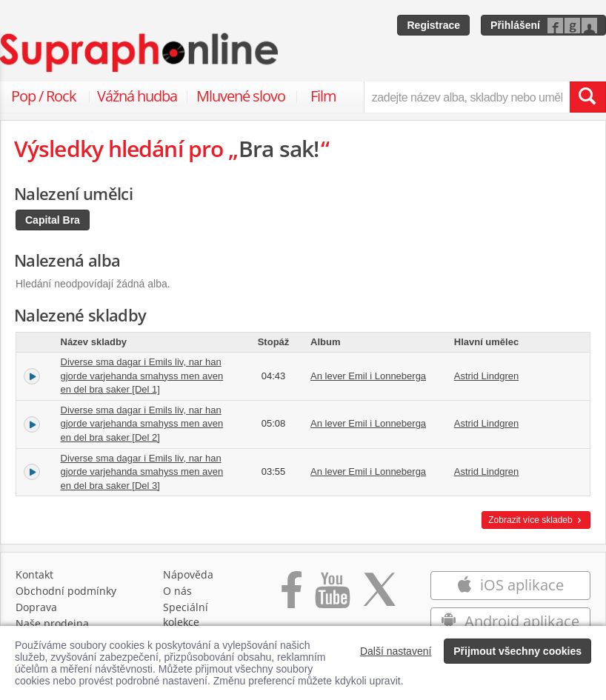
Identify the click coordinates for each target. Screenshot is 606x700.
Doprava (36, 607)
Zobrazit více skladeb (536, 520)
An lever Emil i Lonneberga (368, 376)
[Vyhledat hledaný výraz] (587, 97)
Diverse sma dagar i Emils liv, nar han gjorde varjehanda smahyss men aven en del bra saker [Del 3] (142, 472)
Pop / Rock (44, 96)
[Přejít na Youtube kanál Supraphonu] (332, 597)
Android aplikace (510, 621)
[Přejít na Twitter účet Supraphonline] (379, 597)
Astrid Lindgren (486, 376)
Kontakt (34, 574)
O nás (177, 591)
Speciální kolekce (186, 614)
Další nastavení (396, 651)
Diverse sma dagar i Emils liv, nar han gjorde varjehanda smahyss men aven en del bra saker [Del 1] (142, 376)
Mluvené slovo (241, 96)
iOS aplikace (510, 585)
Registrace (433, 25)
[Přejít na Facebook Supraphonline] (292, 597)
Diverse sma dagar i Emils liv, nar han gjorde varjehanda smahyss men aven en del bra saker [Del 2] (142, 424)
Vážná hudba (137, 96)
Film (323, 96)
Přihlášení (515, 25)
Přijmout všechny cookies (517, 651)
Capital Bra (53, 220)
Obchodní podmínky (66, 591)
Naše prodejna (52, 623)
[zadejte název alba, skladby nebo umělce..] (467, 97)
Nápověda (188, 574)
